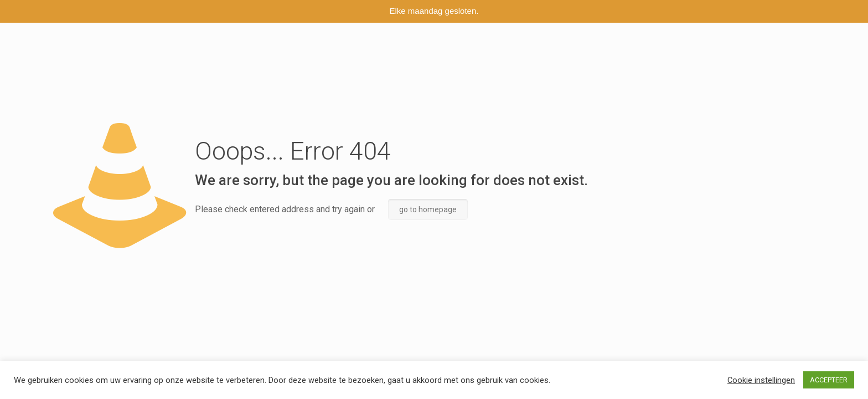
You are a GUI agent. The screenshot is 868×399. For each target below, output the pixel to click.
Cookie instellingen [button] (761, 380)
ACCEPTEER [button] (829, 380)
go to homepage (428, 209)
